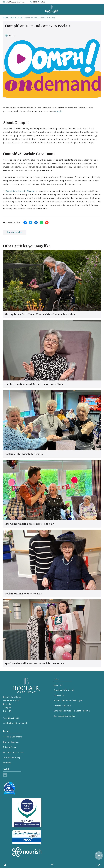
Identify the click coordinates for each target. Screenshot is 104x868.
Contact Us (59, 695)
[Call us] (99, 865)
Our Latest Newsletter (64, 716)
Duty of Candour (11, 742)
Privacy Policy (10, 747)
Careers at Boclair (62, 706)
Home (6, 18)
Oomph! (58, 111)
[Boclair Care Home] (52, 9)
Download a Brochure (64, 690)
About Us (58, 685)
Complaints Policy (12, 757)
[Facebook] (5, 776)
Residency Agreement (13, 752)
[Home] (5, 865)
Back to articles (15, 232)
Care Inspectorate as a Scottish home (72, 711)
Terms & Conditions (13, 737)
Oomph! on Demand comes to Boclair (39, 18)
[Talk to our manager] (99, 856)
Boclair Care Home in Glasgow (20, 191)
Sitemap (7, 763)
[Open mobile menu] (52, 865)
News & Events (16, 18)
